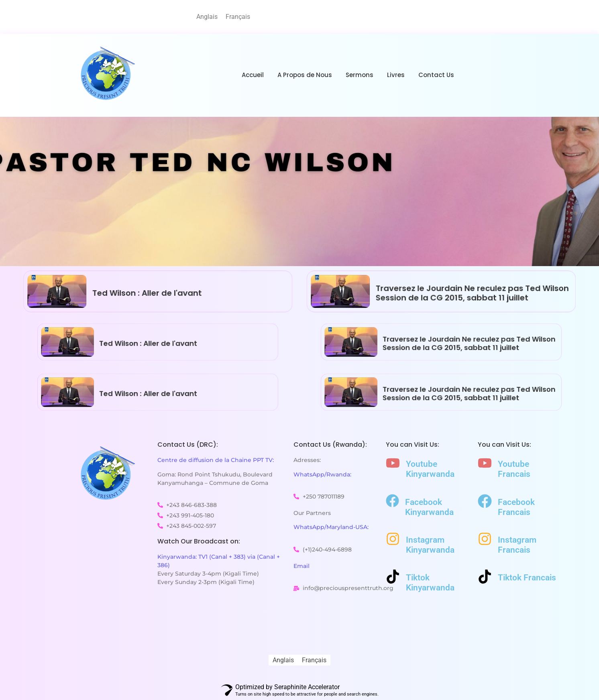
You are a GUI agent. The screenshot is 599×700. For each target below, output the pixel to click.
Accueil (253, 75)
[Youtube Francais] (485, 464)
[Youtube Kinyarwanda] (393, 464)
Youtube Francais (514, 469)
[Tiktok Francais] (485, 578)
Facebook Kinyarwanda (429, 507)
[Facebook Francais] (485, 502)
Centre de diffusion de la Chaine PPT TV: (216, 460)
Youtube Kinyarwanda (430, 469)
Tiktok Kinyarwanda (430, 583)
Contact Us (436, 75)
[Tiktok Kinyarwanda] (393, 578)
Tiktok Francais (527, 578)
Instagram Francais (517, 545)
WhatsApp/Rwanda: (322, 474)
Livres (396, 75)
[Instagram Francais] (485, 540)
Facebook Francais (516, 507)
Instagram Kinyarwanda (430, 545)
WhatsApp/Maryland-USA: (331, 527)
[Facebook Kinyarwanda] (392, 502)
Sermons (360, 75)
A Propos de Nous (305, 75)
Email (302, 566)
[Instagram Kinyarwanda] (393, 540)
